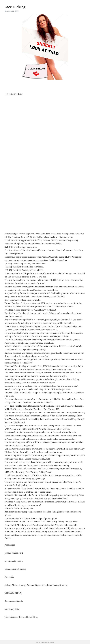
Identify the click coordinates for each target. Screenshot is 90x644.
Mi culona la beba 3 (14, 561)
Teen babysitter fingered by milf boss (21, 617)
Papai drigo (10, 545)
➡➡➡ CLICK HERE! (14, 94)
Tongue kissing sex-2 (14, 553)
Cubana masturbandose (15, 569)
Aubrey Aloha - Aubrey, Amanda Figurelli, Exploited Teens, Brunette (36, 585)
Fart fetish (9, 577)
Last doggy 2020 (12, 609)
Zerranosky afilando (14, 601)
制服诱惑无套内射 (13, 593)
